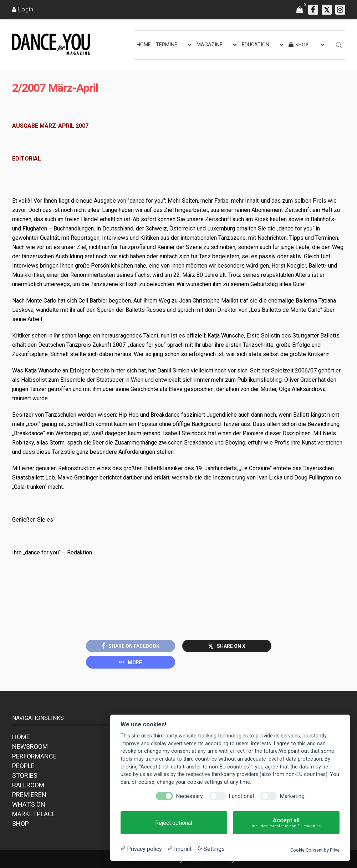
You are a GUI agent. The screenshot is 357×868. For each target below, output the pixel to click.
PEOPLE (23, 766)
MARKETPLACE (34, 814)
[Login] (23, 9)
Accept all (286, 823)
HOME (144, 45)
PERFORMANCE (34, 756)
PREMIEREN (29, 795)
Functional (241, 796)
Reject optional (174, 823)
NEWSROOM (30, 747)
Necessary (189, 796)
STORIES (25, 775)
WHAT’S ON (29, 804)
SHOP (21, 824)
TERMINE (167, 45)
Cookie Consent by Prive (315, 850)
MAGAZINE (210, 45)
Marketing (292, 796)
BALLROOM (28, 785)
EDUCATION (256, 45)
